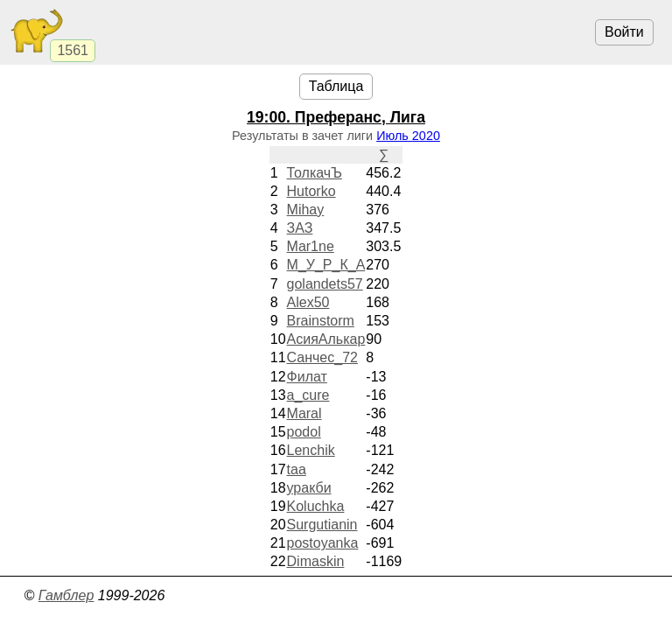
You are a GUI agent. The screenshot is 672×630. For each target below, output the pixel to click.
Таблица (336, 86)
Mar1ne (311, 246)
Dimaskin (316, 561)
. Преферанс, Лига (336, 117)
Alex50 (308, 302)
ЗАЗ (300, 228)
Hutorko (311, 191)
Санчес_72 (322, 357)
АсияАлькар (326, 339)
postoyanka (323, 543)
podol (304, 432)
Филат (307, 377)
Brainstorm (321, 321)
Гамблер (66, 595)
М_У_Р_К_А (326, 265)
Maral (304, 413)
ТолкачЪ (315, 173)
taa (297, 469)
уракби (309, 488)
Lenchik (311, 450)
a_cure (308, 395)
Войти (624, 32)
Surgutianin (322, 525)
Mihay (306, 210)
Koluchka (316, 506)
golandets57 (325, 284)
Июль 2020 (408, 136)
